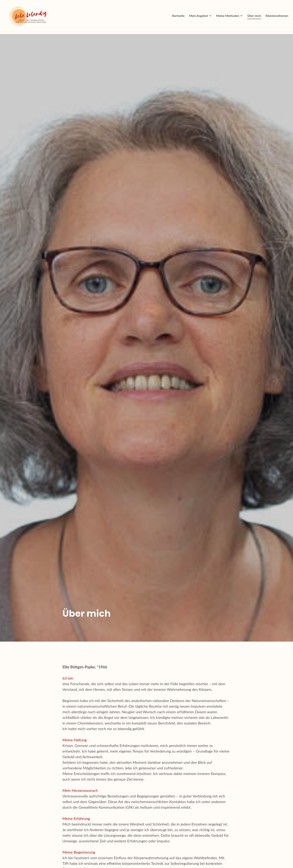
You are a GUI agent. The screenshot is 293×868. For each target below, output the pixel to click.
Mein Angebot (198, 17)
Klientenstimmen (276, 17)
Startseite (177, 17)
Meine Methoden (227, 17)
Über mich (253, 17)
